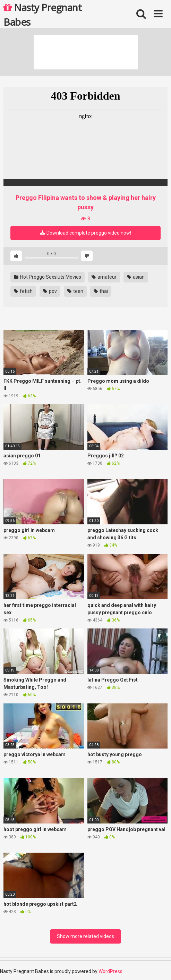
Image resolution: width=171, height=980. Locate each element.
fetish (23, 291)
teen (75, 291)
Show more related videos (85, 936)
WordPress (110, 971)
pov (50, 291)
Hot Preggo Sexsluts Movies (48, 277)
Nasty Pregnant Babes (42, 14)
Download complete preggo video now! (86, 233)
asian (136, 277)
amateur (104, 277)
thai (101, 291)
